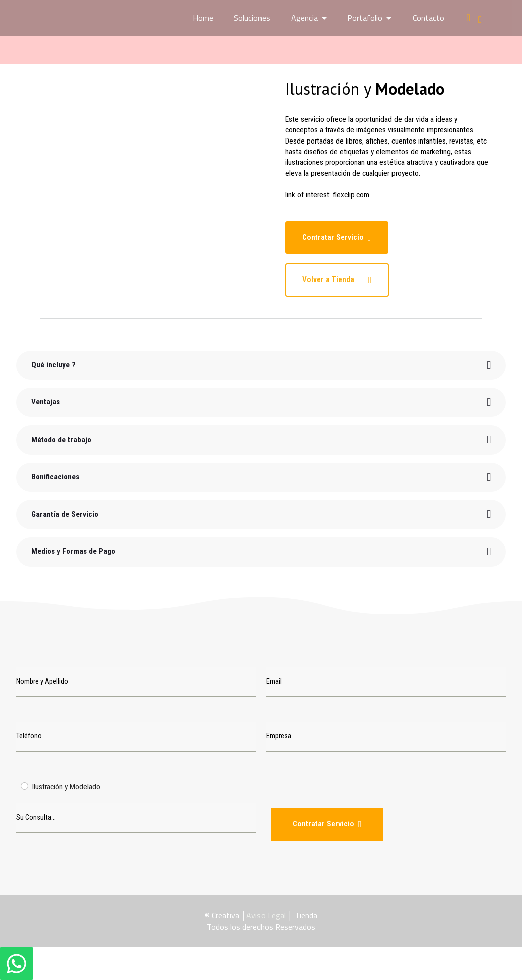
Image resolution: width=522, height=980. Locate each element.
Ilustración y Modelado (66, 787)
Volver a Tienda (337, 280)
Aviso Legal (266, 915)
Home (203, 18)
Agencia (304, 18)
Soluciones (252, 18)
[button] (261, 365)
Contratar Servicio (336, 238)
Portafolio (365, 18)
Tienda (306, 915)
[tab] (261, 365)
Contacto (428, 18)
